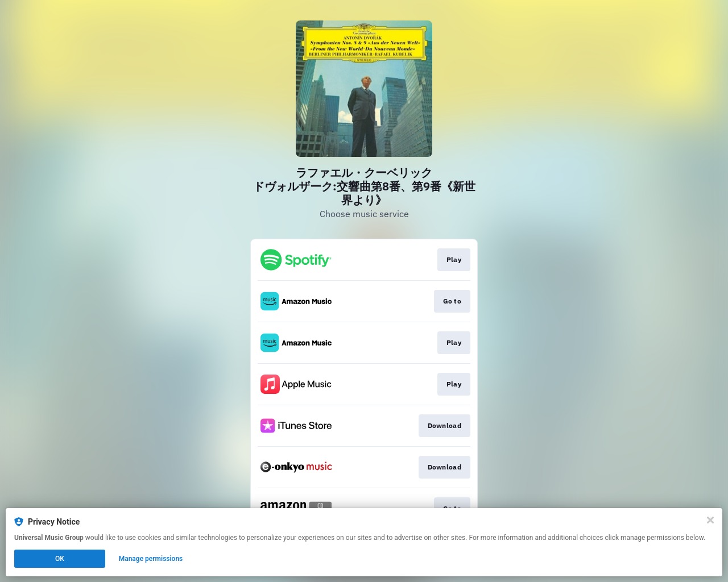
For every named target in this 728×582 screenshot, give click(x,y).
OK (60, 559)
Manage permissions (151, 559)
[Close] (710, 520)
